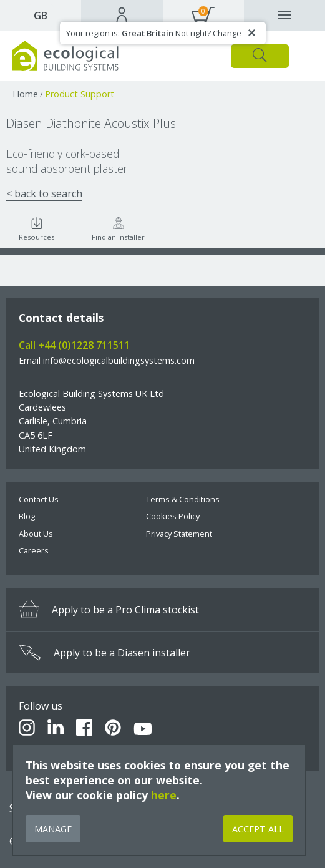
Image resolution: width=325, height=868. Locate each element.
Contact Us (39, 499)
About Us (36, 534)
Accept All (258, 829)
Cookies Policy (173, 516)
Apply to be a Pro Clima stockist (109, 609)
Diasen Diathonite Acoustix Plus (91, 123)
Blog (27, 516)
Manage (53, 829)
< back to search (44, 193)
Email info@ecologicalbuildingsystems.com (107, 360)
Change (227, 33)
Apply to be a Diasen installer (104, 653)
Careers (34, 550)
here (164, 795)
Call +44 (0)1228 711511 (74, 345)
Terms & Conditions (183, 499)
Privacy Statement (179, 534)
